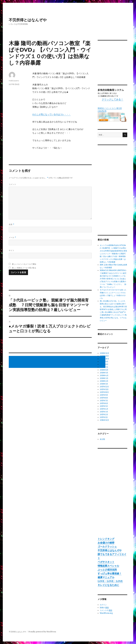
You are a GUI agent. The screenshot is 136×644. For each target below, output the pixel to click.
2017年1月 (104, 417)
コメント (12, 184)
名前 (11, 224)
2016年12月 (104, 420)
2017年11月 (104, 389)
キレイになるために (108, 585)
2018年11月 (104, 356)
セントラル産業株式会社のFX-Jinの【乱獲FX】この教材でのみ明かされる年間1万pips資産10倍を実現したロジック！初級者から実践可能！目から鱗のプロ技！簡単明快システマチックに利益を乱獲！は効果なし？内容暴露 (113, 254)
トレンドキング (106, 539)
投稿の (104, 608)
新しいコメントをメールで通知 (24, 264)
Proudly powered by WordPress (42, 632)
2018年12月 (104, 353)
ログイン (103, 605)
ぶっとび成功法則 (107, 570)
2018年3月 (104, 378)
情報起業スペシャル (108, 566)
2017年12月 (104, 387)
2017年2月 (104, 415)
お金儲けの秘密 (106, 543)
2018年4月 (104, 376)
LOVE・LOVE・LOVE (110, 581)
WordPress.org (106, 613)
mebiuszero (14, 81)
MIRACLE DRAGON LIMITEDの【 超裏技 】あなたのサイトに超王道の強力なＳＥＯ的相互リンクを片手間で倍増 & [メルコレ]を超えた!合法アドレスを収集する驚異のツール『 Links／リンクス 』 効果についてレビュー (113, 279)
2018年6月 (104, 370)
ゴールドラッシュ (107, 546)
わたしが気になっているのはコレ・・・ (51, 114)
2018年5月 (104, 373)
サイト (12, 250)
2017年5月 (104, 406)
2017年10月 (104, 392)
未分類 (102, 439)
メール (12, 237)
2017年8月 (104, 398)
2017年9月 (104, 395)
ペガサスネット (106, 562)
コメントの (106, 610)
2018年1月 (104, 384)
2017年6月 (104, 403)
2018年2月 (104, 381)
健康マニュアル (106, 577)
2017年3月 (104, 412)
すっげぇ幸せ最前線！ (110, 573)
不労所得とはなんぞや (28, 20)
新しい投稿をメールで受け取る (24, 268)
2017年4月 (104, 409)
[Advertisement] (57, 362)
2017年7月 (104, 401)
